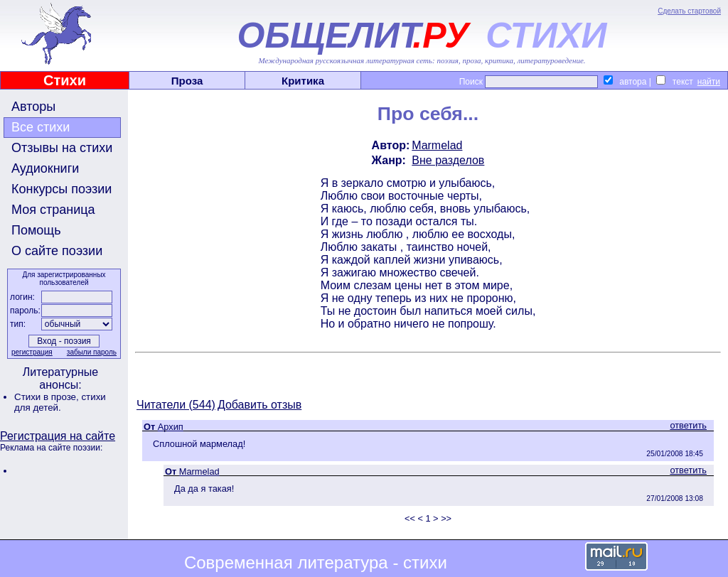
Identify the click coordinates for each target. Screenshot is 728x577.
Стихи (65, 80)
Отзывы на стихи (62, 148)
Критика (303, 81)
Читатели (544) (176, 405)
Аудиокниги (45, 168)
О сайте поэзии (57, 251)
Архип (171, 427)
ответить (688, 425)
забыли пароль (92, 352)
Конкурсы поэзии (61, 189)
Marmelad (437, 145)
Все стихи (41, 127)
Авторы (33, 107)
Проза (187, 81)
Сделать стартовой (689, 11)
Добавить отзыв (259, 405)
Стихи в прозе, (48, 397)
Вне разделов (448, 160)
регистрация (32, 352)
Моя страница (53, 210)
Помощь (36, 230)
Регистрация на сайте (58, 436)
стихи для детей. (60, 402)
